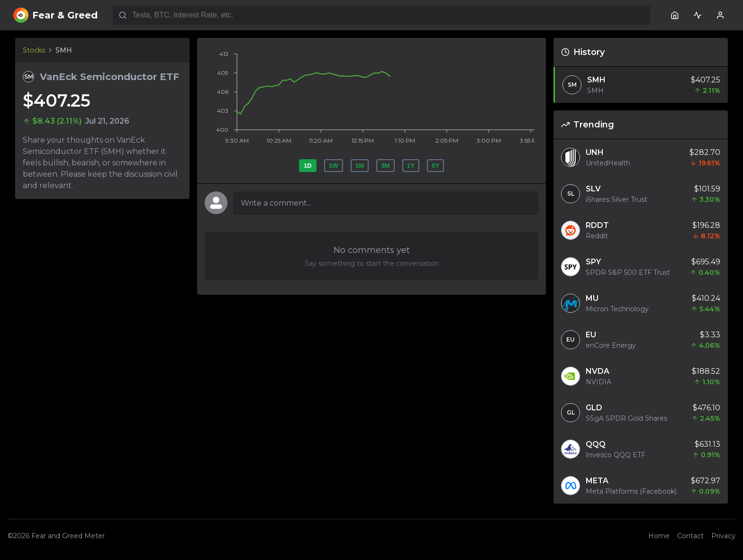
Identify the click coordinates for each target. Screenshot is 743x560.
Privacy (723, 536)
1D (308, 166)
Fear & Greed (55, 15)
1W (334, 166)
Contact (690, 536)
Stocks (34, 50)
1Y (411, 166)
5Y (435, 166)
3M (385, 166)
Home (659, 536)
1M (360, 166)
